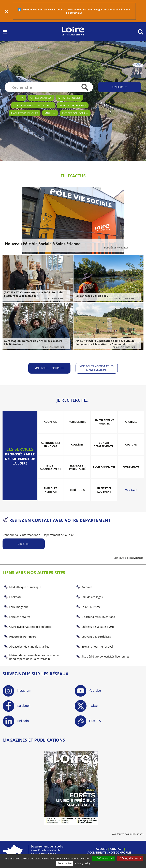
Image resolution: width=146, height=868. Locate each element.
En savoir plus (74, 13)
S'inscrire (24, 544)
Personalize (65, 863)
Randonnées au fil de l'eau (91, 296)
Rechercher (120, 87)
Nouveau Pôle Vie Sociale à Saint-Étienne (43, 244)
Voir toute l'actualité (49, 368)
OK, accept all (104, 859)
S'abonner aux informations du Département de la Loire (38, 535)
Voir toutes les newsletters (129, 558)
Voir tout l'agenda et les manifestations (97, 368)
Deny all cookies (130, 859)
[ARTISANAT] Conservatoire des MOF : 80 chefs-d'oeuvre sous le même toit (33, 294)
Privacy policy (83, 863)
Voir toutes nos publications (128, 834)
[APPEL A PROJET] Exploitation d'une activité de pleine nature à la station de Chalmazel (105, 342)
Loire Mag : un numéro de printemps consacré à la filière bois (33, 342)
